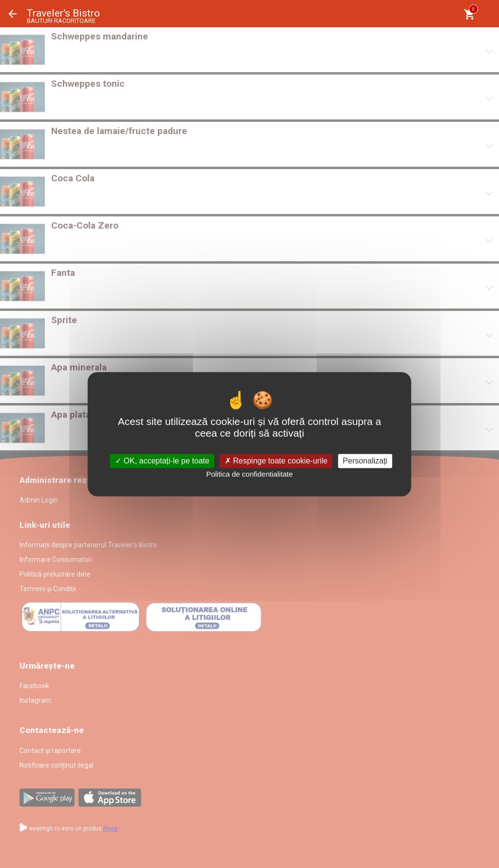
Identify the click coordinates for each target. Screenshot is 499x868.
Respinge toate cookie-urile (276, 461)
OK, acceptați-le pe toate (162, 461)
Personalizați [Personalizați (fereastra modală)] (365, 461)
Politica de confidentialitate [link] (249, 474)
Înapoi (13, 14)
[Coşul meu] (469, 14)
